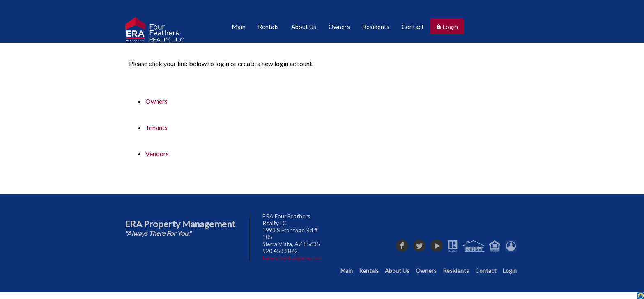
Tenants (156, 127)
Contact (486, 270)
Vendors (157, 154)
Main (347, 270)
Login (510, 270)
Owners (156, 101)
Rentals (369, 270)
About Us (397, 270)
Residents (456, 270)
